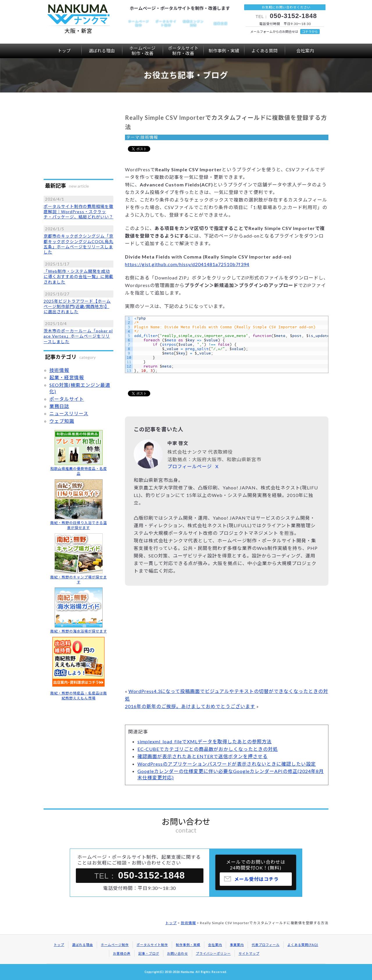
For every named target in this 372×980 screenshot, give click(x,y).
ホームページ (142, 51)
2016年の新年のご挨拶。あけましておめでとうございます (190, 706)
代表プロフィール (266, 945)
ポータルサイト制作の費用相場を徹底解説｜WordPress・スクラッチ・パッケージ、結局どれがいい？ (78, 212)
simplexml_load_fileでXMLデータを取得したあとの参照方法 (205, 741)
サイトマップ (249, 953)
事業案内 (237, 945)
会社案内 (305, 51)
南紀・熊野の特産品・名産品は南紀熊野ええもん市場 (79, 696)
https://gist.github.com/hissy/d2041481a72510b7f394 (187, 264)
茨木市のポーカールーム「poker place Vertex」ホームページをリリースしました (78, 336)
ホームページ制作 (115, 945)
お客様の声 (122, 953)
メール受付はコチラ (256, 882)
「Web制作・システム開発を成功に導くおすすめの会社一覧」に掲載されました (78, 276)
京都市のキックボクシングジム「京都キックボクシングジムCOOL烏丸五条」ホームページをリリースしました (78, 244)
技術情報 (149, 137)
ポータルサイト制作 (152, 945)
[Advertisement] (227, 638)
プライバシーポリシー (213, 953)
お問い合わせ (178, 953)
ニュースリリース (69, 413)
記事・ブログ (149, 953)
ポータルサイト (183, 51)
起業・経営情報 (67, 377)
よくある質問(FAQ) (303, 945)
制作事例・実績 (224, 51)
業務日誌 (59, 406)
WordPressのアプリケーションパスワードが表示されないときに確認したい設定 (227, 764)
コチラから (310, 32)
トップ (64, 51)
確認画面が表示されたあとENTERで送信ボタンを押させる (203, 756)
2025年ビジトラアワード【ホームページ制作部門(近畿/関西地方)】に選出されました (77, 306)
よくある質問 (264, 51)
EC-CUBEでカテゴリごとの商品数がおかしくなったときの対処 (208, 749)
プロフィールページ (190, 466)
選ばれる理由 (102, 51)
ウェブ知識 (62, 421)
